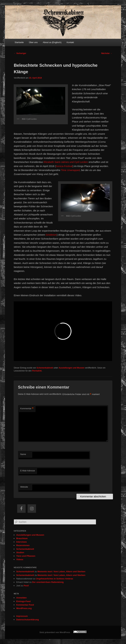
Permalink (37, 371)
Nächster (107, 53)
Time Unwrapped (70, 170)
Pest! (26, 586)
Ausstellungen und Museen (72, 368)
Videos (20, 559)
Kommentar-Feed (25, 605)
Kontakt (70, 42)
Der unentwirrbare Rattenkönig (48, 582)
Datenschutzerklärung (27, 620)
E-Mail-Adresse (28, 471)
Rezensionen (23, 545)
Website (24, 487)
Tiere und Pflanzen (26, 556)
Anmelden (21, 598)
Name (23, 454)
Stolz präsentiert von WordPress (55, 632)
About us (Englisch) (52, 42)
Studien (20, 552)
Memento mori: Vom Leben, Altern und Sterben (61, 572)
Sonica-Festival (64, 166)
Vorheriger (20, 53)
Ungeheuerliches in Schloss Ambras (55, 579)
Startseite (19, 42)
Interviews (21, 542)
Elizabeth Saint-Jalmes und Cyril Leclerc (66, 162)
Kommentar (27, 409)
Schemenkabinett (45, 368)
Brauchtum (22, 538)
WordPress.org (24, 608)
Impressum (22, 616)
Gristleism (51, 235)
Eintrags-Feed (23, 601)
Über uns (33, 42)
